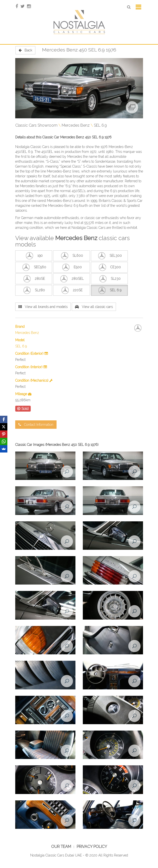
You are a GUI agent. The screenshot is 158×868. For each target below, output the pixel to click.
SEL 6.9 (100, 125)
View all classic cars (94, 307)
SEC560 (34, 267)
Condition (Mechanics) (34, 380)
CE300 (109, 267)
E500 (71, 267)
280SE (34, 279)
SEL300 (109, 256)
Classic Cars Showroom (36, 125)
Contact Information (36, 425)
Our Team (61, 847)
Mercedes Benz (76, 125)
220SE (71, 290)
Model (20, 340)
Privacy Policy (92, 847)
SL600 (71, 256)
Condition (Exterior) (32, 354)
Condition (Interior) (31, 367)
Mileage (23, 394)
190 (34, 256)
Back (25, 50)
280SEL (71, 279)
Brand (20, 327)
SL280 (34, 290)
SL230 (109, 279)
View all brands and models (43, 307)
